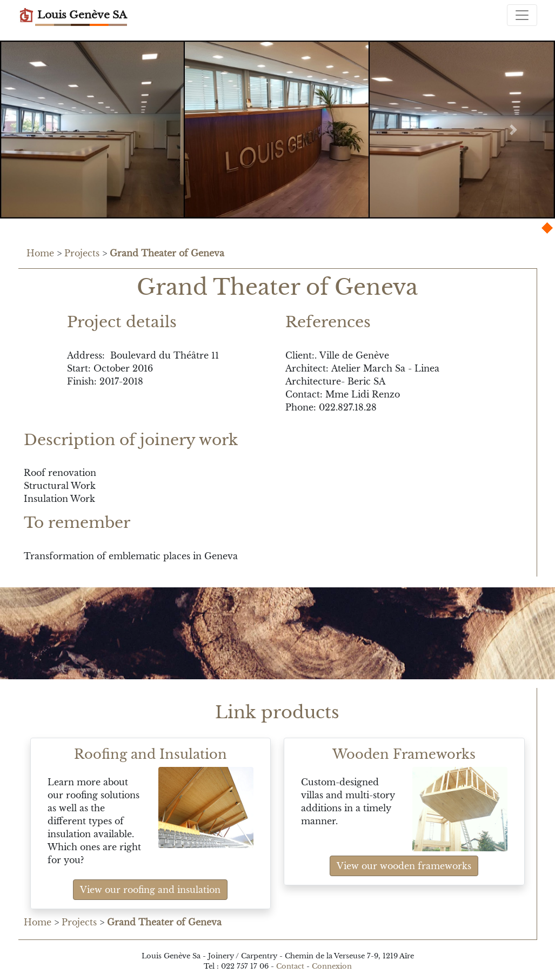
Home (40, 253)
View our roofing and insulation (150, 890)
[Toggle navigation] (522, 15)
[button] (42, 130)
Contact (290, 966)
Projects (82, 253)
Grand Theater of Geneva (167, 253)
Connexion (332, 966)
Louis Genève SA (73, 15)
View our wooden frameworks (404, 866)
